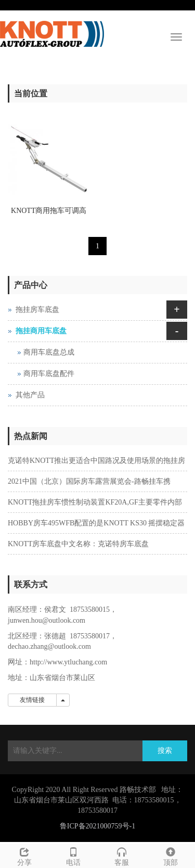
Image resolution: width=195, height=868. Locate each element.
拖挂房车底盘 (37, 310)
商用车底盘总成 (49, 352)
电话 (73, 855)
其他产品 (30, 395)
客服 (122, 855)
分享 (24, 855)
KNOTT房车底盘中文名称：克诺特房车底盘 (78, 544)
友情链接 (32, 700)
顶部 (171, 855)
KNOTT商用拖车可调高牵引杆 (49, 214)
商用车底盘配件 (49, 374)
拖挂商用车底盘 (41, 331)
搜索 (165, 751)
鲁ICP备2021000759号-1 (97, 826)
